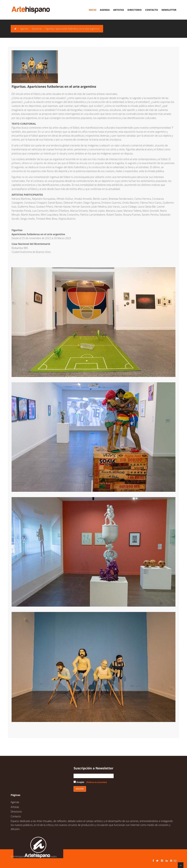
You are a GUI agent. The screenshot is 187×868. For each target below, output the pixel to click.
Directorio (135, 10)
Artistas (119, 10)
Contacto (152, 10)
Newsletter (169, 10)
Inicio (93, 10)
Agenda (105, 10)
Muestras (37, 29)
